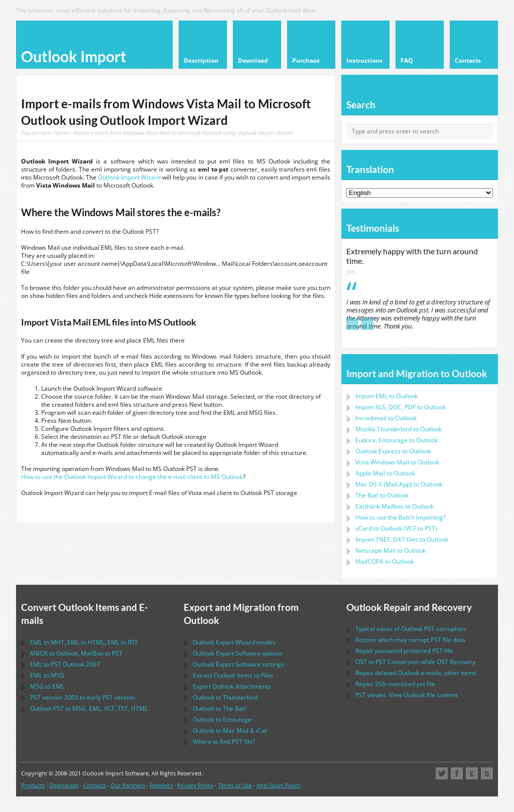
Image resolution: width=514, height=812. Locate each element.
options (238, 653)
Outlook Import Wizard (129, 177)
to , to (76, 653)
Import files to (402, 539)
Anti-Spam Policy (279, 785)
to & (230, 730)
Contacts (95, 785)
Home (61, 133)
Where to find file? (224, 742)
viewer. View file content (407, 695)
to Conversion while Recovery (415, 662)
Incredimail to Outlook (386, 418)
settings (238, 664)
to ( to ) (396, 528)
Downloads (64, 785)
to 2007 (65, 664)
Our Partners (128, 785)
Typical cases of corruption (410, 629)
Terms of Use (235, 785)
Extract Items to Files (233, 675)
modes (234, 642)
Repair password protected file (404, 651)
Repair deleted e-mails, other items (416, 673)
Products (33, 785)
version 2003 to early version (83, 697)
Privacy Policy (195, 785)
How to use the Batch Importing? (401, 517)
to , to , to (84, 642)
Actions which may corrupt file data (410, 640)
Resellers (161, 785)
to (399, 429)
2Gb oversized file (395, 684)
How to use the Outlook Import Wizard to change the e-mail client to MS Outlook (132, 477)
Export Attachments (232, 686)
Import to (387, 396)
